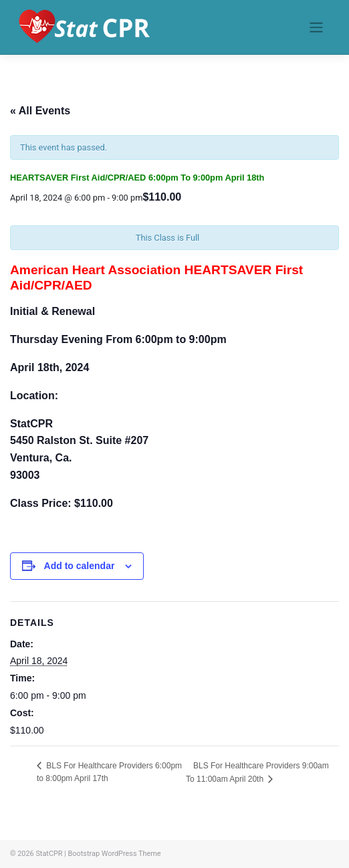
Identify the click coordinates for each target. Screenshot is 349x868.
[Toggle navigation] (316, 27)
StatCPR (49, 854)
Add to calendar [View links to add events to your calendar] (80, 566)
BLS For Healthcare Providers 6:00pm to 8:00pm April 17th (109, 772)
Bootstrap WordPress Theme (115, 854)
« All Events (40, 111)
